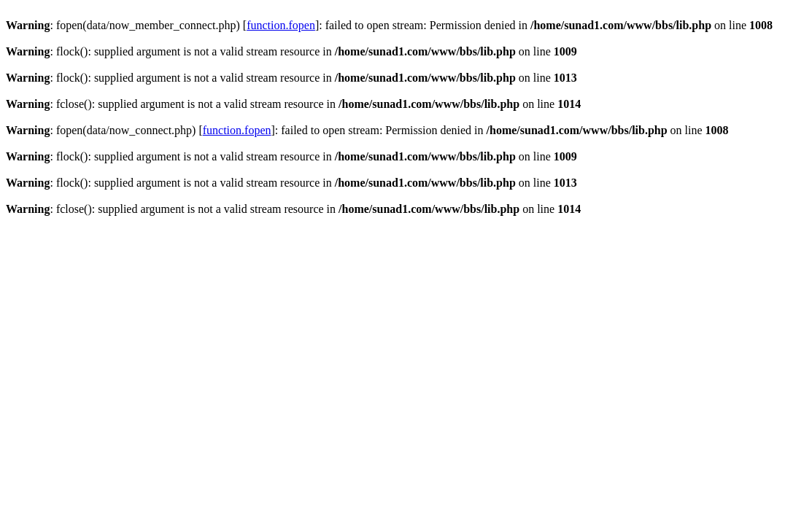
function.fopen (281, 25)
